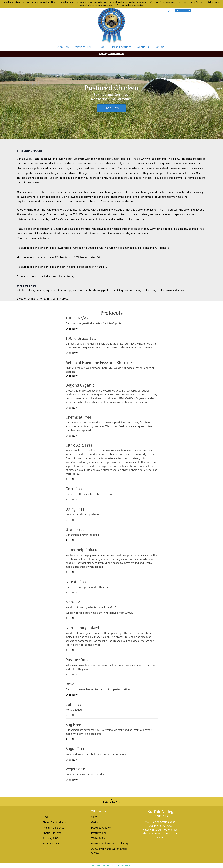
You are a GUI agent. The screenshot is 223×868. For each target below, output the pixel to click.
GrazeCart (127, 866)
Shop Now (63, 47)
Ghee (94, 817)
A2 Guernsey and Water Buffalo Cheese (109, 851)
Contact (160, 47)
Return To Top (112, 801)
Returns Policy (51, 844)
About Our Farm (52, 833)
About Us (143, 47)
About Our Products (54, 823)
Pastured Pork (99, 833)
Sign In (169, 11)
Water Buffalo (99, 838)
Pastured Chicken (101, 828)
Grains (95, 823)
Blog (102, 47)
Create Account (183, 11)
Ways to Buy (84, 47)
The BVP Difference (53, 828)
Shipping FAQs (51, 838)
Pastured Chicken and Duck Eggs (110, 844)
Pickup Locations (121, 47)
